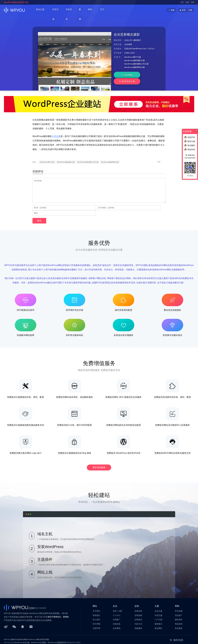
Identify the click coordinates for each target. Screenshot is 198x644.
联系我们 (96, 601)
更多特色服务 (99, 453)
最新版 (151, 40)
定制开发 (72, 10)
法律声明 (96, 614)
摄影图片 (137, 32)
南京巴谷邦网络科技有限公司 (24, 635)
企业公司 (128, 32)
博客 (193, 2)
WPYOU (7, 626)
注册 (190, 10)
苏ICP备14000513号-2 (38, 638)
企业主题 (158, 597)
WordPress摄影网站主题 (135, 59)
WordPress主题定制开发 (57, 629)
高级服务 (138, 614)
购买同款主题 (148, 67)
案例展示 (158, 610)
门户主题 (158, 606)
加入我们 (96, 606)
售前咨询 (179, 610)
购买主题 (190, 141)
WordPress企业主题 (22, 629)
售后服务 (179, 614)
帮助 (94, 10)
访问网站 (125, 67)
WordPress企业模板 (39, 629)
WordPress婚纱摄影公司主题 (137, 56)
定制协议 (138, 606)
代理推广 (117, 606)
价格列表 (138, 597)
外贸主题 (58, 10)
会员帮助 (117, 614)
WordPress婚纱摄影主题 (135, 52)
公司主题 (56, 128)
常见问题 (179, 597)
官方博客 (96, 610)
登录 (115, 597)
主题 (157, 592)
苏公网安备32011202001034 (17, 638)
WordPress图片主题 (133, 49)
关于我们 (96, 597)
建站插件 (179, 606)
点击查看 (128, 36)
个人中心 (117, 601)
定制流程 (138, 601)
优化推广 (179, 601)
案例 (84, 10)
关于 (182, 2)
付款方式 (138, 610)
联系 (187, 2)
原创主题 (41, 10)
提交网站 (158, 614)
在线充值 (117, 610)
